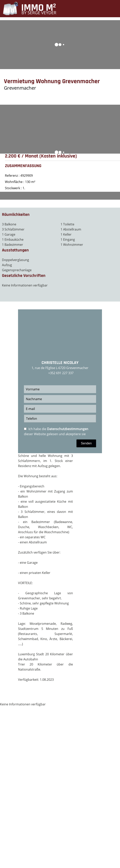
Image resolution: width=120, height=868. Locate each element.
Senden (86, 443)
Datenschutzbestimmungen (68, 429)
